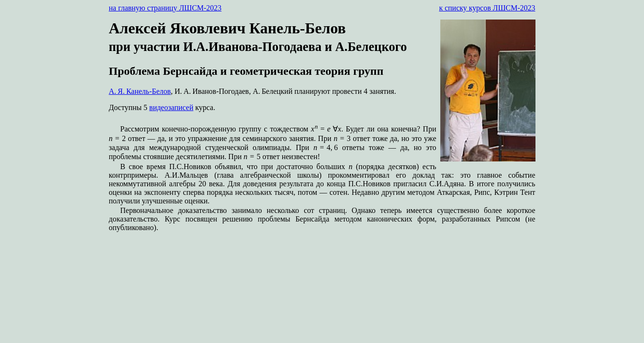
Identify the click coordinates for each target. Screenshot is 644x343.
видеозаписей (172, 107)
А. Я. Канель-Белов (140, 91)
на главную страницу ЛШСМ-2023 (165, 8)
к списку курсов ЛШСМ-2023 (487, 8)
